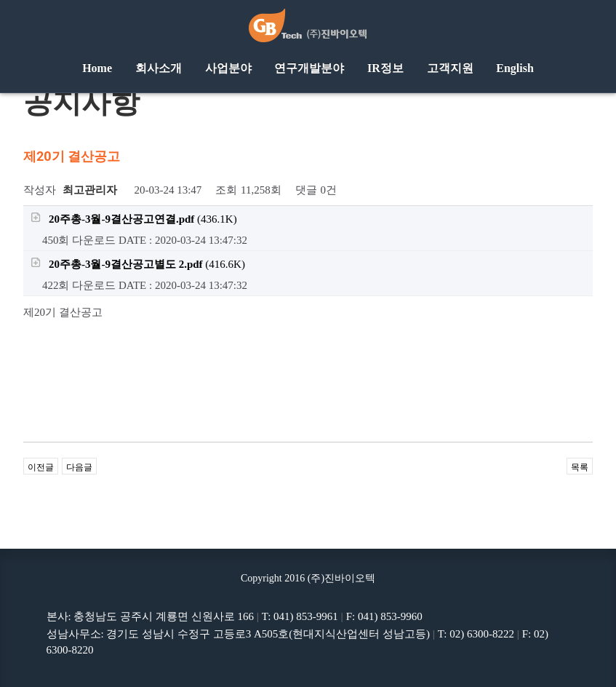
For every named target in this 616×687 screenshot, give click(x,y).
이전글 (41, 467)
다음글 (79, 467)
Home (97, 68)
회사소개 (159, 68)
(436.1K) (134, 218)
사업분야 (228, 68)
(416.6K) (138, 263)
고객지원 (450, 68)
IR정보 (385, 68)
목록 (580, 467)
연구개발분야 (309, 68)
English (515, 68)
